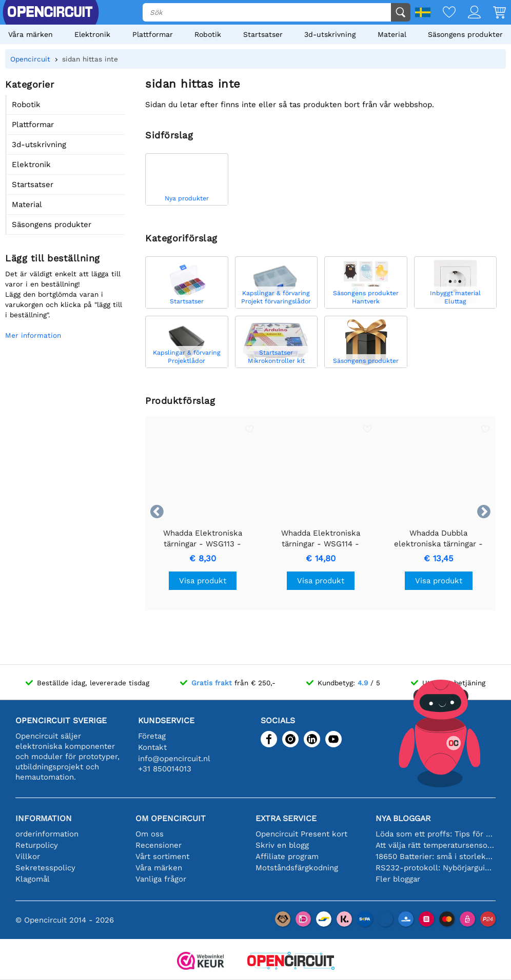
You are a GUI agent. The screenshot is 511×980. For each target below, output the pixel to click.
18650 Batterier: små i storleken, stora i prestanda (436, 856)
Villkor (28, 856)
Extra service (286, 818)
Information (44, 818)
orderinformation (47, 834)
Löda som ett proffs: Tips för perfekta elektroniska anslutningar (436, 834)
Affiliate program (287, 856)
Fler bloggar (398, 879)
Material (392, 34)
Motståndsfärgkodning (297, 868)
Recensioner (159, 845)
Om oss (150, 834)
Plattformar (153, 34)
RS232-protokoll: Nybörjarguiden (436, 868)
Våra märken (31, 34)
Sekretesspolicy (45, 868)
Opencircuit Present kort (301, 834)
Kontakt (152, 747)
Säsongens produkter (465, 34)
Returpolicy (37, 845)
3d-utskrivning (330, 34)
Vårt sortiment (162, 856)
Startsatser (263, 34)
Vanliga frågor (161, 879)
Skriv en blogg (282, 845)
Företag (152, 736)
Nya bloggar (403, 818)
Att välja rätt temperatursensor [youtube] (436, 845)
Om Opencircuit (171, 818)
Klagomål (33, 879)
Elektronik (92, 34)
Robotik (208, 34)
